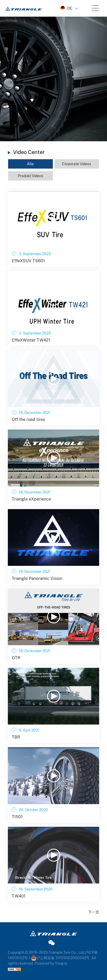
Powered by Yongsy (51, 963)
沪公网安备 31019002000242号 (60, 958)
